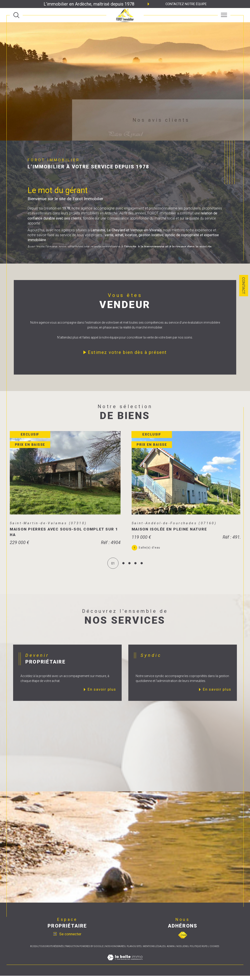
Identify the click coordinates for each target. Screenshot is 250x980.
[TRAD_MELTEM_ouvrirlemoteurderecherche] (16, 15)
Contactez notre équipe (186, 4)
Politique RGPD (199, 951)
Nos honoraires (115, 951)
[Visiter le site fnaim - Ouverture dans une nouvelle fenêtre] (183, 939)
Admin (171, 951)
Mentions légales (154, 951)
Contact (244, 286)
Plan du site (134, 951)
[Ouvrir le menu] (224, 15)
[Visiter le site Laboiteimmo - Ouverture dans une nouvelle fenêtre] (125, 966)
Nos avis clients (161, 120)
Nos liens (182, 951)
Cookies (214, 951)
